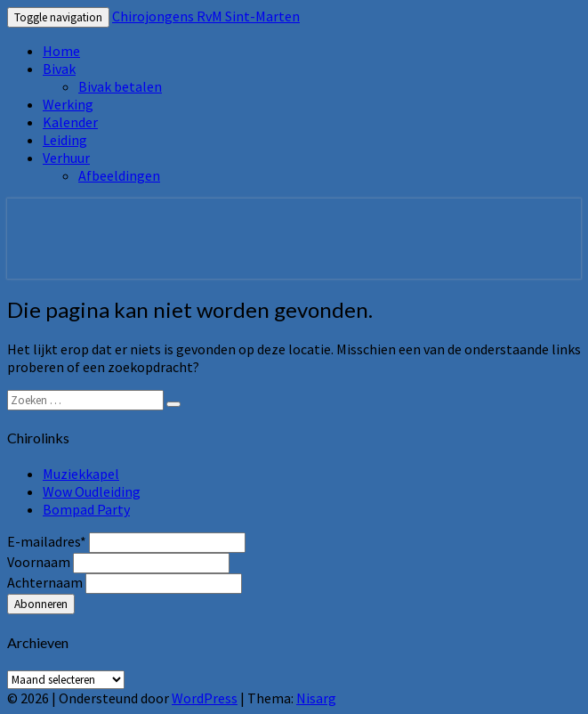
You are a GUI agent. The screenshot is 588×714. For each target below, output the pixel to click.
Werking (68, 104)
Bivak (59, 69)
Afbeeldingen (119, 175)
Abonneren (41, 604)
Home (61, 51)
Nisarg (316, 698)
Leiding (65, 140)
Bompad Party (86, 509)
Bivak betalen (120, 86)
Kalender (70, 122)
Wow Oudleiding (92, 491)
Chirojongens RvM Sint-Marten (206, 16)
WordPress (205, 698)
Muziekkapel (81, 474)
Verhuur (66, 158)
